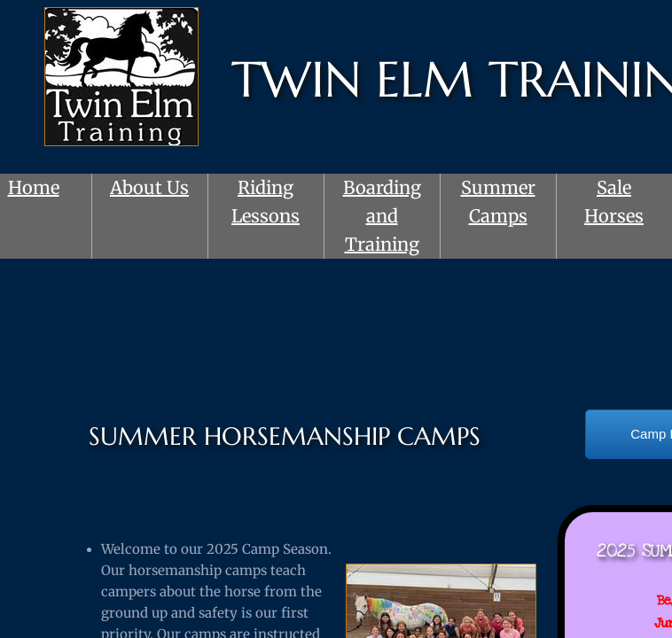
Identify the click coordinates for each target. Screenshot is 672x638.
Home (34, 187)
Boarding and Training (382, 216)
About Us (149, 187)
